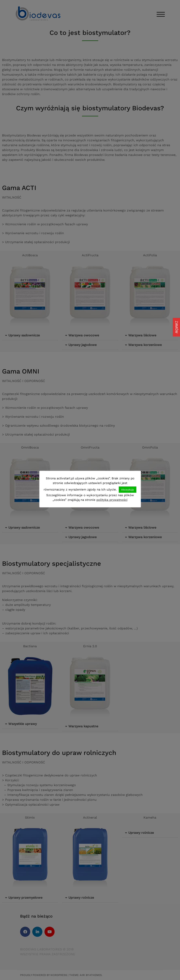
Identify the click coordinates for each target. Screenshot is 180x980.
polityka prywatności (112, 500)
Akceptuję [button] (128, 490)
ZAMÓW (176, 327)
